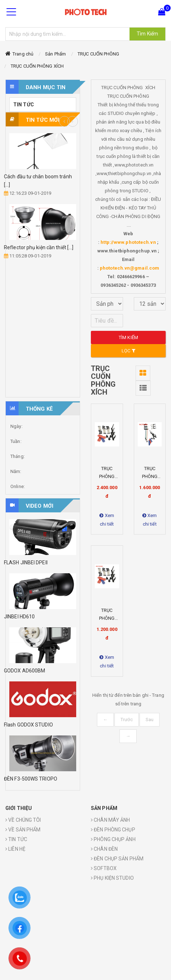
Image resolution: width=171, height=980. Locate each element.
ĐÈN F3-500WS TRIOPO (31, 779)
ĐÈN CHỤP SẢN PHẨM (117, 859)
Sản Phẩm (55, 54)
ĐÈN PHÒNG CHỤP (113, 830)
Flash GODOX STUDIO (28, 725)
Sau (150, 720)
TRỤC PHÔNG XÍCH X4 (150, 476)
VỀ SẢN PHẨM (23, 830)
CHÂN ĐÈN (104, 849)
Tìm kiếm (128, 337)
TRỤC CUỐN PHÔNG (99, 54)
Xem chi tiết (107, 520)
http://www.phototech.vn (128, 242)
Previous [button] (64, 121)
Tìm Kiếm (147, 34)
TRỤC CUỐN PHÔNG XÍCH (37, 66)
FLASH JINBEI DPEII (26, 563)
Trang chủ (23, 54)
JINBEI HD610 (19, 617)
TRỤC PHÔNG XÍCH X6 (107, 476)
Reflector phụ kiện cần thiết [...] (39, 247)
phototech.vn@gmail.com (130, 268)
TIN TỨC (24, 105)
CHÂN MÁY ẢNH (110, 820)
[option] (43, 197)
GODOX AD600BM (25, 671)
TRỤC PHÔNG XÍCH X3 (107, 618)
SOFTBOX (104, 868)
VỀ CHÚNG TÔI (23, 820)
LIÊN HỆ (15, 849)
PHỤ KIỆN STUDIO (112, 878)
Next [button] (73, 121)
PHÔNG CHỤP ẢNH (113, 839)
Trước (127, 720)
